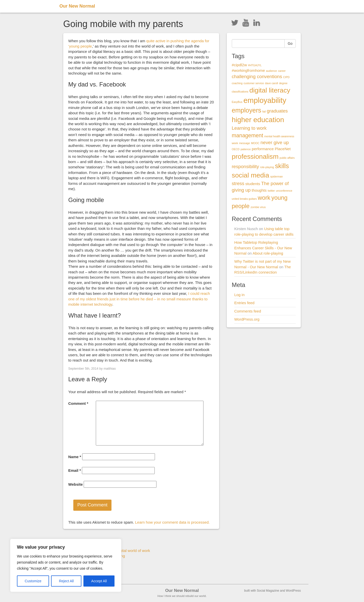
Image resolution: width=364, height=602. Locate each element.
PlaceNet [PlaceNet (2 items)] (283, 149)
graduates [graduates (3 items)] (277, 111)
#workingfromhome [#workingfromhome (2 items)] (248, 70)
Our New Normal (77, 6)
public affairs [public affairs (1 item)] (287, 158)
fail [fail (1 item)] (264, 112)
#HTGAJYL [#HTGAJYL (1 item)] (255, 65)
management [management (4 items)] (248, 136)
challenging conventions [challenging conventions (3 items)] (257, 76)
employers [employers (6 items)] (247, 110)
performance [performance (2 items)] (263, 149)
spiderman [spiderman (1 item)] (277, 176)
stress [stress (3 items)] (238, 183)
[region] (66, 565)
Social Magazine (268, 591)
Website (75, 484)
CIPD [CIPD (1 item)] (286, 77)
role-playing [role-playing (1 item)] (267, 167)
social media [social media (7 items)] (251, 175)
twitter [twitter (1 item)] (271, 191)
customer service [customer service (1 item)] (254, 83)
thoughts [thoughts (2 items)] (259, 190)
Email (75, 470)
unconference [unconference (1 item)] (284, 191)
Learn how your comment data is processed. (172, 522)
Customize (33, 581)
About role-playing (268, 253)
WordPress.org (247, 319)
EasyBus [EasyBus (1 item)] (237, 102)
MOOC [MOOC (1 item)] (255, 143)
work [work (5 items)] (264, 198)
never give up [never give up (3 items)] (275, 142)
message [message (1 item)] (245, 143)
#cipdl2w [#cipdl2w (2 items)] (239, 65)
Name (75, 457)
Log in (240, 295)
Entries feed (244, 303)
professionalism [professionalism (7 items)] (255, 157)
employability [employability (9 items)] (265, 100)
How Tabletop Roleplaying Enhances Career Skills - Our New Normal (263, 248)
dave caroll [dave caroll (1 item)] (271, 83)
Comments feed (248, 311)
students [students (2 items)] (253, 184)
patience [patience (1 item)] (246, 149)
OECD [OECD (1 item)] (236, 149)
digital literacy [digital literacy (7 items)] (270, 90)
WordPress (293, 591)
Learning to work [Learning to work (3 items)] (249, 128)
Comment (78, 403)
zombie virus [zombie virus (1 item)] (258, 207)
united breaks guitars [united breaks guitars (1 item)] (244, 199)
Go (290, 43)
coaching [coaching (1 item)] (237, 83)
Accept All (99, 581)
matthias (110, 369)
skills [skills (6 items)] (282, 166)
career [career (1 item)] (282, 71)
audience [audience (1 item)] (271, 71)
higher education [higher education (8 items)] (258, 120)
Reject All (66, 581)
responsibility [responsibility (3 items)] (245, 166)
